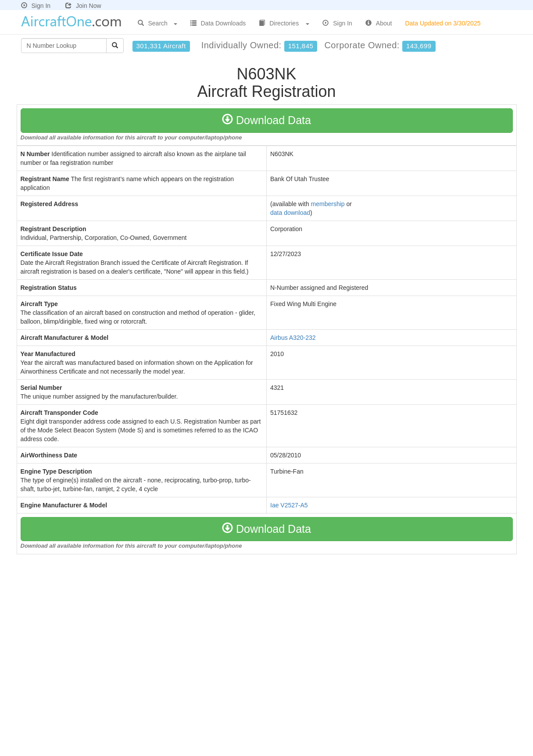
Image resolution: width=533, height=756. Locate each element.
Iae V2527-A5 (289, 505)
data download (290, 213)
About (379, 23)
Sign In (36, 6)
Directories (284, 23)
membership (328, 204)
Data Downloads (218, 23)
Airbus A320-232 (293, 338)
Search (157, 23)
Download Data (266, 120)
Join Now (83, 6)
